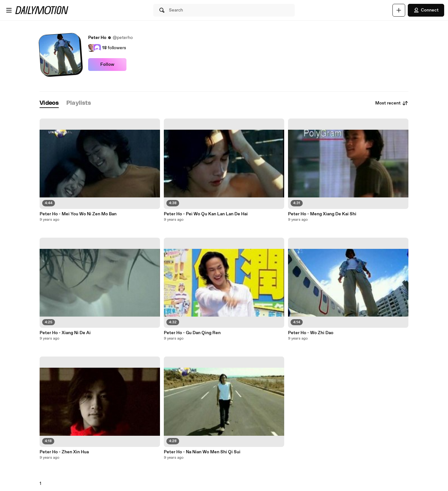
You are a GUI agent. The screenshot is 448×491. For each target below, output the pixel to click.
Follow (107, 65)
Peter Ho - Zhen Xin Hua (64, 452)
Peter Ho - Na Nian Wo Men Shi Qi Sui (202, 452)
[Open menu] (9, 10)
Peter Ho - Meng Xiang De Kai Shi (322, 214)
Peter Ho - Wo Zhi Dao (311, 333)
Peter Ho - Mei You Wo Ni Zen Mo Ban (78, 214)
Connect (426, 10)
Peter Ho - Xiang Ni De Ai (65, 333)
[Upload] (399, 10)
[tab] (49, 103)
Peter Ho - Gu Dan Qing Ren (192, 333)
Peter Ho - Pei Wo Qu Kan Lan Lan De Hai (206, 214)
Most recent (392, 103)
